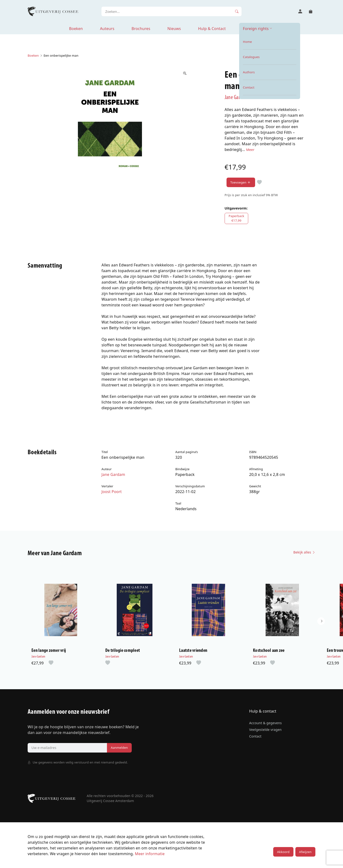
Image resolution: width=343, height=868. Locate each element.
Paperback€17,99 (237, 218)
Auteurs (107, 29)
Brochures (141, 29)
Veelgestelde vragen (265, 730)
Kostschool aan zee (269, 651)
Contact (255, 736)
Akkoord (283, 852)
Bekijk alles (304, 552)
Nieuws (174, 29)
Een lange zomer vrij (49, 651)
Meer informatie (150, 854)
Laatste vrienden (193, 651)
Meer (250, 150)
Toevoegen (241, 182)
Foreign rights (256, 29)
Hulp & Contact (212, 29)
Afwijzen (305, 852)
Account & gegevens (265, 723)
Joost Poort (112, 492)
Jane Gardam (237, 98)
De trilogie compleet (123, 651)
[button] (321, 621)
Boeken (76, 29)
